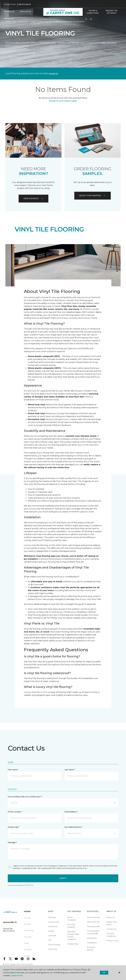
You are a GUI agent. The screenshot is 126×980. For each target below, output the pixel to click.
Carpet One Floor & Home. (21, 964)
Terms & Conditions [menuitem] (111, 935)
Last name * (70, 770)
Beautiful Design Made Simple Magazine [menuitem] (73, 935)
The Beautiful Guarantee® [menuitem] (93, 932)
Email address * (71, 812)
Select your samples (93, 196)
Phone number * (15, 812)
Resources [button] (25, 12)
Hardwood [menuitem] (53, 926)
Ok (104, 973)
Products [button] (9, 12)
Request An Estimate (111, 12)
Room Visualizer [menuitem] (72, 919)
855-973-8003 (25, 4)
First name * (13, 770)
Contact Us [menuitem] (111, 929)
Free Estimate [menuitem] (54, 945)
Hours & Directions (93, 12)
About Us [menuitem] (111, 917)
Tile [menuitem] (50, 940)
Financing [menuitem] (52, 949)
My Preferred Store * (73, 827)
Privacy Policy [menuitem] (113, 941)
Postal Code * (13, 827)
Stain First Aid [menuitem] (93, 922)
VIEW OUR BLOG (33, 198)
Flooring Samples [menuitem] (71, 926)
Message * (12, 842)
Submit (63, 878)
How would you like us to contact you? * (25, 797)
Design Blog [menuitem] (73, 944)
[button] (86, 19)
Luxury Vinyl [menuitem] (53, 922)
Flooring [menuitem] (52, 917)
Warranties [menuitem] (92, 938)
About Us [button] (9, 18)
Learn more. (17, 976)
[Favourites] (91, 19)
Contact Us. (53, 74)
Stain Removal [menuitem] (93, 917)
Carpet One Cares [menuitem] (112, 923)
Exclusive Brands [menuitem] (91, 948)
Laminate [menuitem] (52, 936)
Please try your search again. (63, 101)
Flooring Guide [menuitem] (94, 926)
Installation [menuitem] (92, 943)
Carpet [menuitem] (51, 931)
